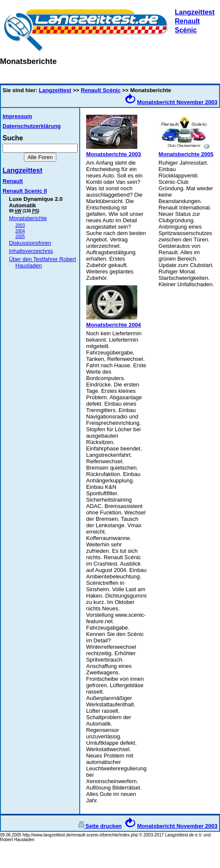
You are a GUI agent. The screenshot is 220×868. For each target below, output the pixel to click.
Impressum (17, 116)
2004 (20, 231)
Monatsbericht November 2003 (177, 102)
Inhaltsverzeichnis (31, 251)
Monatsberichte (28, 218)
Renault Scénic (101, 90)
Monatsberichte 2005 (186, 154)
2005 (20, 237)
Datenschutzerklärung (32, 126)
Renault (13, 181)
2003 (20, 225)
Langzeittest (195, 12)
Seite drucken (100, 826)
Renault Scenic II (25, 191)
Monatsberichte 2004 (114, 325)
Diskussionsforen (30, 243)
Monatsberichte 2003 (114, 154)
